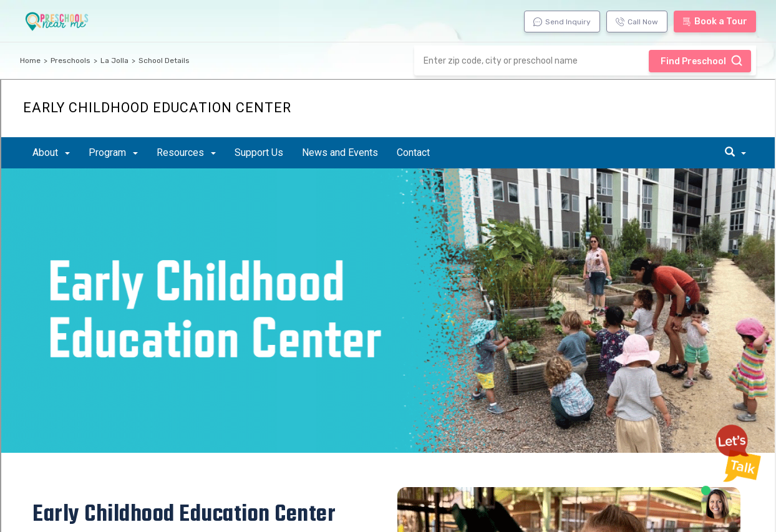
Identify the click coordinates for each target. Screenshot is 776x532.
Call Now (637, 22)
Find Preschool (702, 60)
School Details (164, 60)
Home (30, 60)
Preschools (70, 60)
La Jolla (114, 60)
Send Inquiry (562, 22)
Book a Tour (715, 22)
